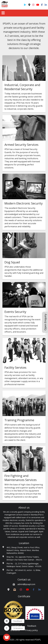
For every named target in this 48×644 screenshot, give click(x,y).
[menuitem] (7, 628)
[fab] (7, 637)
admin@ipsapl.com (26, 584)
